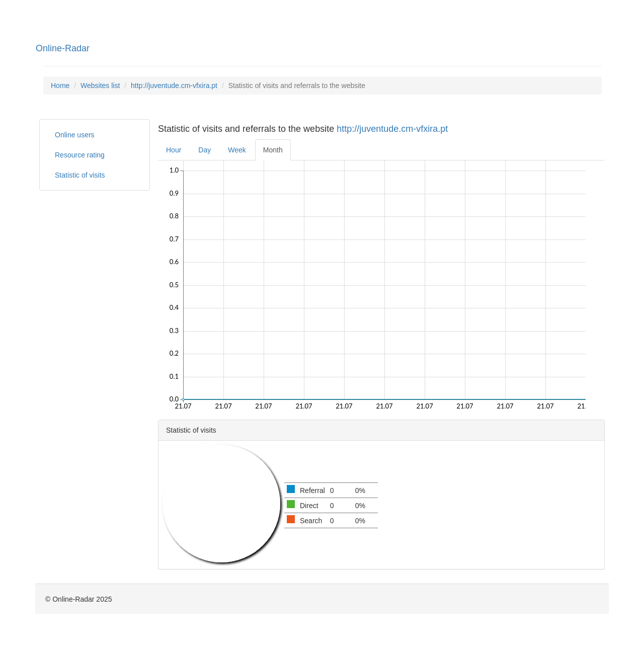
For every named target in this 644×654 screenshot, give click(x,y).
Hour (174, 150)
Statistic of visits (80, 175)
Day (205, 150)
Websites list (100, 86)
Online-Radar (63, 48)
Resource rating (80, 155)
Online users (75, 135)
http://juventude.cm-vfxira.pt (174, 86)
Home (60, 86)
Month (273, 150)
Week (237, 150)
